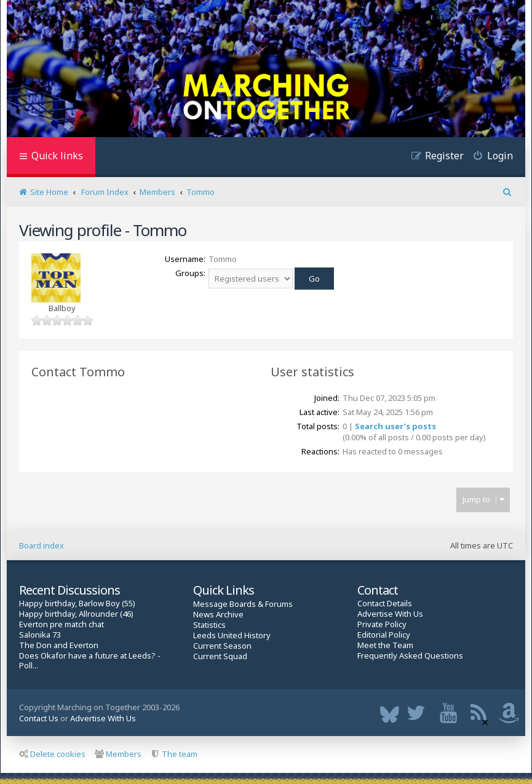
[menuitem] (488, 157)
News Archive (218, 615)
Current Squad (220, 656)
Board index (42, 545)
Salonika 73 (40, 635)
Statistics (209, 625)
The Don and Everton (59, 645)
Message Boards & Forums (243, 604)
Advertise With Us (390, 614)
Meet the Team (385, 645)
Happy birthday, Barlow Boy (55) (77, 604)
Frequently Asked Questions (410, 656)
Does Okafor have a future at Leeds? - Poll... (90, 661)
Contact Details (385, 604)
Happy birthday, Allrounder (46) (76, 614)
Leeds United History (232, 636)
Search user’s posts (395, 426)
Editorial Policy (384, 635)
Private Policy (382, 624)
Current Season (222, 646)
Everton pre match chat (62, 624)
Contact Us (39, 718)
